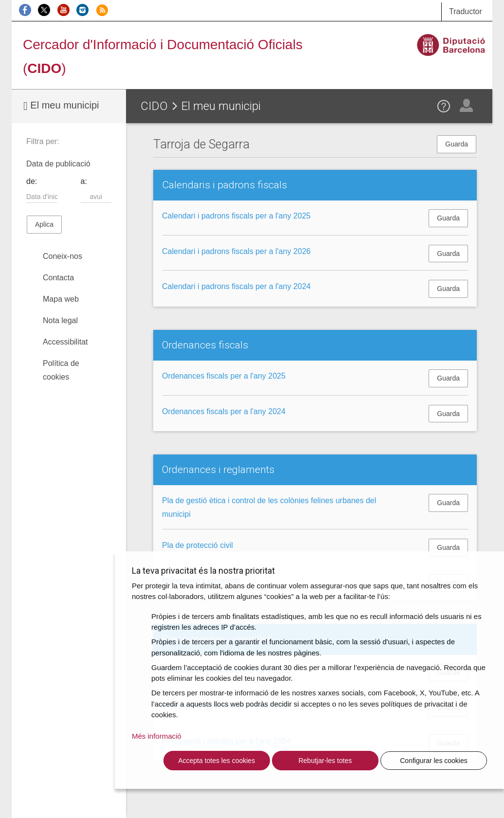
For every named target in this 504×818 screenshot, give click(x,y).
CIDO (154, 106)
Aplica (44, 224)
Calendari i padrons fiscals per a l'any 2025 (236, 216)
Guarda (457, 144)
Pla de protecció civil (198, 545)
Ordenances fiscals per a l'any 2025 (224, 376)
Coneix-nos (63, 256)
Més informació (157, 736)
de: (32, 181)
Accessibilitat (65, 342)
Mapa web (61, 299)
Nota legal (60, 320)
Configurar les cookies (434, 761)
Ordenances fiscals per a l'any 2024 (224, 411)
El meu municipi (61, 106)
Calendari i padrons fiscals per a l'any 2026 (236, 251)
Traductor (466, 11)
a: (84, 181)
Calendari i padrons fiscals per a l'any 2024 (236, 286)
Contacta (58, 278)
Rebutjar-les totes (325, 761)
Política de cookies (61, 370)
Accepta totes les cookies (216, 761)
